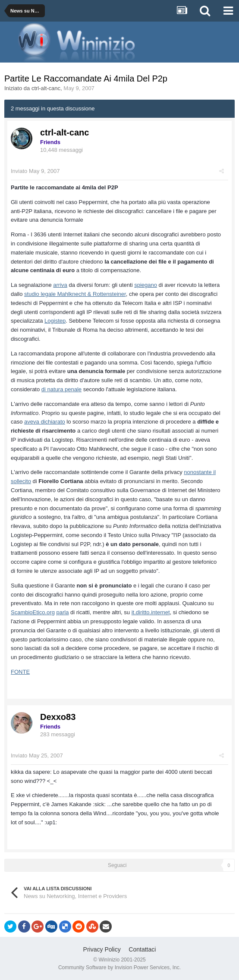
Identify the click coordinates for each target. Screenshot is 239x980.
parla (63, 612)
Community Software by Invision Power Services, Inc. (119, 967)
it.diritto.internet (151, 612)
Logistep (55, 321)
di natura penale (61, 389)
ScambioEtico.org (33, 612)
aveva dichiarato (45, 422)
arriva (60, 285)
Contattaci (142, 949)
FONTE (20, 672)
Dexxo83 (58, 717)
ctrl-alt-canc (46, 88)
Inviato (35, 171)
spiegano (146, 285)
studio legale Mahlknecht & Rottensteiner (75, 294)
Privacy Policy (102, 949)
